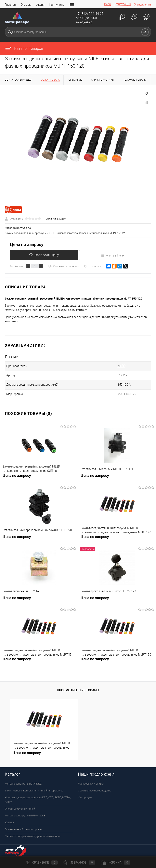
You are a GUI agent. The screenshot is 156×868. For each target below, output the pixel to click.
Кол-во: (19, 266)
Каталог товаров (24, 48)
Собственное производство (95, 791)
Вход (107, 4)
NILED (111, 366)
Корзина (116, 863)
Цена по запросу (27, 244)
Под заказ (92, 266)
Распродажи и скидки (91, 784)
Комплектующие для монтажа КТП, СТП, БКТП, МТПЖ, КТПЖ (38, 800)
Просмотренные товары (78, 690)
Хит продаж (85, 797)
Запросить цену (44, 255)
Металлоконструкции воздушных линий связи (33, 836)
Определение (142, 4)
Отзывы (26, 5)
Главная (10, 5)
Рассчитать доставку (64, 266)
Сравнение (42, 863)
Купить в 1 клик (113, 255)
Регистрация (122, 4)
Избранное (79, 863)
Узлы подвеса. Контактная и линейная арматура (34, 791)
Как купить (57, 5)
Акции (40, 5)
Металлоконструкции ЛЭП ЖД (23, 784)
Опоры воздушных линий (20, 809)
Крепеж (10, 822)
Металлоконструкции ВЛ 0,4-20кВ (25, 816)
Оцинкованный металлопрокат (24, 829)
